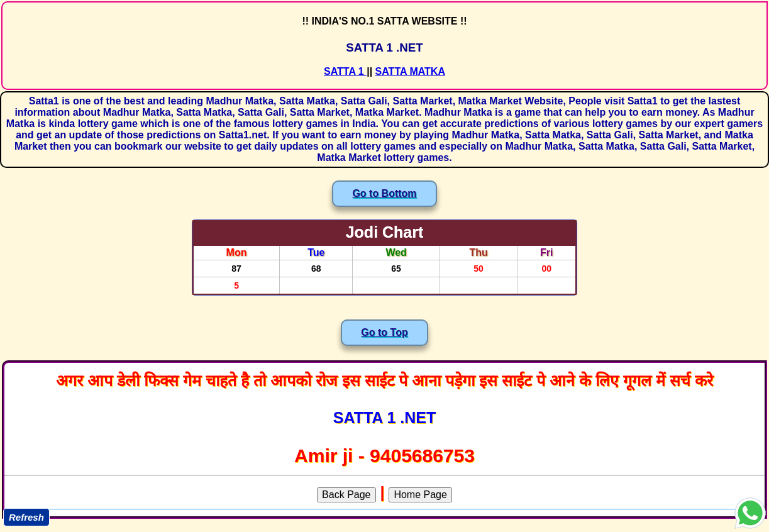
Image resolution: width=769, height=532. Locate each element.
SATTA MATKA (410, 71)
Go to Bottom (384, 193)
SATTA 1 (345, 71)
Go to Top (384, 332)
